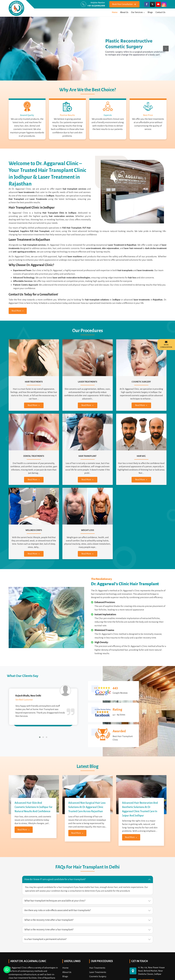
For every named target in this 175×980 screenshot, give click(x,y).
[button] (40, 737)
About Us (124, 12)
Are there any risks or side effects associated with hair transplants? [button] (58, 910)
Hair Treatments (97, 968)
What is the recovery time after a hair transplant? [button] (49, 920)
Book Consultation (166, 344)
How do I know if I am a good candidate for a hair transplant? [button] (55, 879)
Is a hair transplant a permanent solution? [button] (45, 939)
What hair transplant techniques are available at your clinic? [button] (55, 901)
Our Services (138, 12)
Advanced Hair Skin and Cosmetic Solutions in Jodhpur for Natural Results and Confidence (34, 807)
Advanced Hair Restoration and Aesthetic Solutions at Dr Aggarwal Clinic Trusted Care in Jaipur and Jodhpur (140, 809)
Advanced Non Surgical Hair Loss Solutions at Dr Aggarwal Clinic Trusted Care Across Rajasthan (87, 807)
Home (115, 12)
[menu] (144, 12)
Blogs (150, 12)
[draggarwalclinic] (16, 8)
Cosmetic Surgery (98, 976)
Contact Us (160, 12)
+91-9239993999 (96, 6)
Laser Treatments (98, 972)
